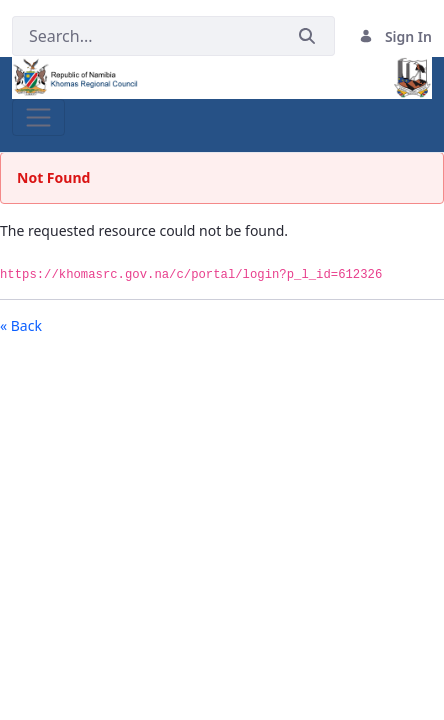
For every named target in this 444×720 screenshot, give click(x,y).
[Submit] (307, 36)
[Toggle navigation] (38, 117)
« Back (21, 325)
